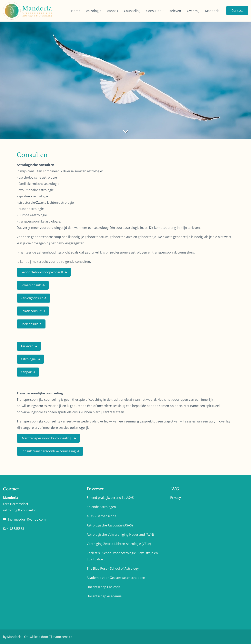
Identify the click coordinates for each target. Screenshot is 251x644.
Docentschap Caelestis (103, 587)
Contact (237, 11)
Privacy (176, 498)
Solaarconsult (31, 285)
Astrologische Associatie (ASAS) (110, 525)
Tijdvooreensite (61, 637)
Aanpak (113, 11)
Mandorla (212, 11)
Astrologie (94, 11)
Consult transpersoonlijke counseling (48, 451)
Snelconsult (29, 324)
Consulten (154, 11)
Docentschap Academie (104, 596)
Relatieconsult (31, 311)
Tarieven (175, 11)
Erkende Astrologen (101, 507)
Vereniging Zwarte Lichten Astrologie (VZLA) (119, 544)
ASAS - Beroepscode (101, 516)
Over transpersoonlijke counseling (46, 438)
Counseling (132, 11)
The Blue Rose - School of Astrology (113, 568)
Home (76, 11)
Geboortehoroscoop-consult (42, 272)
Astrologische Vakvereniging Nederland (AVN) (120, 535)
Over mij (193, 11)
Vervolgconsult (32, 298)
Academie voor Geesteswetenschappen (116, 578)
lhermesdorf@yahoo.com (27, 519)
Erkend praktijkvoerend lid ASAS (110, 498)
